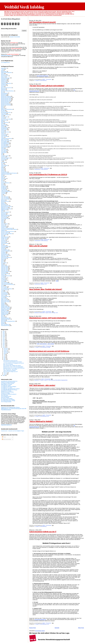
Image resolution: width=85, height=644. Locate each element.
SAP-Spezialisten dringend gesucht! (42, 22)
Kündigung (3, 187)
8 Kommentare (47, 379)
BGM (2, 107)
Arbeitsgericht (4, 79)
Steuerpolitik (4, 258)
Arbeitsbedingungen (5, 78)
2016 (4, 339)
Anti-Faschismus (5, 76)
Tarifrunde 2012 (4, 269)
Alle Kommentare (7, 439)
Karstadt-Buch (4, 172)
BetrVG (3, 106)
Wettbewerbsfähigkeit (6, 319)
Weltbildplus (4, 315)
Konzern (3, 182)
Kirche (2, 180)
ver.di (46, 284)
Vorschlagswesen (5, 296)
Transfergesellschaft (5, 276)
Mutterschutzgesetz (5, 212)
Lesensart (3, 194)
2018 (2, 70)
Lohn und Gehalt (5, 198)
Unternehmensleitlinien (6, 283)
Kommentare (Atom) (40, 631)
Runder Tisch (4, 239)
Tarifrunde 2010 (4, 268)
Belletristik (3, 90)
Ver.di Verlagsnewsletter (6, 402)
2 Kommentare (46, 168)
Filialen (3, 133)
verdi (57, 281)
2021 (4, 333)
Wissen (3, 322)
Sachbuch (3, 240)
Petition (3, 220)
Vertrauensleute (4, 294)
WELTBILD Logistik (5, 308)
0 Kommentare (46, 240)
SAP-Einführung (43, 80)
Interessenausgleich (5, 158)
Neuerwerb (3, 214)
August (5, 353)
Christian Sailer (4, 117)
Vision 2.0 (3, 295)
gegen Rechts (4, 140)
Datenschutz (4, 120)
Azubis (3, 87)
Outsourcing (4, 217)
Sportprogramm (4, 254)
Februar (5, 373)
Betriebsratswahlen (5, 102)
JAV (2, 163)
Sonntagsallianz (5, 250)
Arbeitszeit (3, 82)
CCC (2, 116)
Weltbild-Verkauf (5, 314)
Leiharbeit (42, 284)
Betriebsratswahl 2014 (6, 100)
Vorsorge (3, 297)
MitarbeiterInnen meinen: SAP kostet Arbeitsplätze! (48, 318)
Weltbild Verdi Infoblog (24, 7)
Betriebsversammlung (6, 105)
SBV (2, 244)
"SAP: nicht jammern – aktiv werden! (45, 344)
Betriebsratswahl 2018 (6, 101)
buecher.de (3, 111)
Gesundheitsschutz (5, 146)
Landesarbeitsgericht (6, 191)
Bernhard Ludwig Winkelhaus (7, 91)
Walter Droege (4, 300)
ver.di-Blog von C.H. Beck (7, 388)
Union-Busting (4, 282)
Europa (3, 131)
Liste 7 (3, 196)
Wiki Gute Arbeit (5, 395)
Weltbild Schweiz (5, 313)
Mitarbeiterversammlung (6, 207)
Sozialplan (3, 252)
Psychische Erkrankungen (7, 228)
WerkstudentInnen (5, 318)
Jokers (3, 164)
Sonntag (3, 249)
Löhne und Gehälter (5, 199)
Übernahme (4, 278)
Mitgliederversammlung (6, 209)
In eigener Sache (48, 313)
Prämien (42, 380)
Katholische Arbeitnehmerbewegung (9, 173)
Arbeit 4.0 (3, 77)
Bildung (3, 108)
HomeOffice (4, 151)
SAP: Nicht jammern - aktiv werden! (42, 385)
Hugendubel (4, 152)
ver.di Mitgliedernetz (5, 62)
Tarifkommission (5, 266)
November (6, 350)
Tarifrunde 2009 (4, 267)
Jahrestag (3, 162)
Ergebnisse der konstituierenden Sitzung (10, 407)
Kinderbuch (4, 178)
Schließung (4, 245)
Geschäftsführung (5, 144)
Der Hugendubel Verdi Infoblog (8, 400)
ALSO (2, 74)
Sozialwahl (3, 253)
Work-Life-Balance (5, 324)
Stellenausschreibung (6, 257)
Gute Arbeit (4, 149)
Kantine (3, 169)
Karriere (3, 171)
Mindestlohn (4, 204)
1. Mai (2, 69)
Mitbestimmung (4, 208)
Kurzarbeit (3, 189)
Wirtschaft (3, 320)
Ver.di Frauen (4, 287)
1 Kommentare (48, 79)
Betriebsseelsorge (5, 103)
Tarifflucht (3, 265)
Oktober (5, 351)
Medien (3, 202)
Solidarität (3, 248)
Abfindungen (4, 71)
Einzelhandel (4, 129)
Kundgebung (4, 186)
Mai (5, 357)
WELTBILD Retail (5, 311)
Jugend (3, 167)
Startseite (57, 628)
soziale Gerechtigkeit (6, 251)
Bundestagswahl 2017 (6, 112)
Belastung (3, 89)
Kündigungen (4, 188)
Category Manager (5, 115)
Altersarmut (4, 75)
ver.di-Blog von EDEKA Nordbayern (9, 394)
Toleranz (3, 275)
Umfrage (54, 313)
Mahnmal (3, 200)
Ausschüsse (4, 85)
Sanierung (3, 242)
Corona (3, 118)
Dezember (6, 348)
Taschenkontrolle (5, 274)
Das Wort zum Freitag (6, 119)
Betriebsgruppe (4, 93)
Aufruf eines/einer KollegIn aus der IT (43, 532)
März (5, 359)
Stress (2, 262)
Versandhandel (4, 293)
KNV (2, 181)
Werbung (3, 317)
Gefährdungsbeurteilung (6, 138)
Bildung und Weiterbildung (7, 109)
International (4, 159)
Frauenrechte (4, 134)
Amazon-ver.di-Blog (5, 393)
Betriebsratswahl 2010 (6, 98)
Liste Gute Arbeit (5, 197)
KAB (2, 168)
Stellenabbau (4, 256)
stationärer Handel (5, 255)
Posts (4, 437)
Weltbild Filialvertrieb (6, 307)
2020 (4, 334)
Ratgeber (3, 230)
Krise (2, 184)
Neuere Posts (32, 628)
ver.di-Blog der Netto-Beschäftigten (9, 387)
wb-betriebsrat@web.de (40, 620)
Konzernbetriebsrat (5, 183)
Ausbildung (3, 84)
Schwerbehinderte (5, 247)
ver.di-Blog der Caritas (6, 385)
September (6, 352)
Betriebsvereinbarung (6, 104)
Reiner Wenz (4, 235)
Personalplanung (5, 218)
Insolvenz (3, 157)
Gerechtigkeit (4, 142)
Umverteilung (4, 280)
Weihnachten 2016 (5, 302)
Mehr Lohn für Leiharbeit (38, 246)
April (5, 358)
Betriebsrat (37, 313)
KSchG (3, 185)
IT (35, 80)
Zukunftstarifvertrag (5, 325)
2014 (4, 342)
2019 (4, 335)
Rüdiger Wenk (4, 238)
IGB (2, 154)
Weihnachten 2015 (5, 301)
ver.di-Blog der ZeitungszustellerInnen (9, 381)
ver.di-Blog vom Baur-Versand (8, 383)
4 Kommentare (48, 415)
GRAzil (3, 148)
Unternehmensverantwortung (7, 284)
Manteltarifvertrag (5, 201)
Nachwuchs (4, 213)
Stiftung (3, 260)
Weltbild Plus (4, 310)
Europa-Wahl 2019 (5, 132)
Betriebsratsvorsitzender (6, 97)
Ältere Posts (81, 628)
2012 (4, 344)
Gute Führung (4, 150)
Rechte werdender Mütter (7, 234)
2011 (4, 346)
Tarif (2, 264)
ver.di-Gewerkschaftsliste (6, 289)
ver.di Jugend (4, 288)
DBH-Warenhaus (5, 122)
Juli (4, 355)
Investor (3, 160)
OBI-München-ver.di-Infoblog (7, 392)
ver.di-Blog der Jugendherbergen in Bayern (10, 389)
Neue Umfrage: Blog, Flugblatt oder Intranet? (46, 289)
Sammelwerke (4, 241)
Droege (3, 127)
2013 (4, 343)
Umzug (3, 281)
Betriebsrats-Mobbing (6, 96)
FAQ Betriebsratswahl (6, 410)
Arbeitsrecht (4, 80)
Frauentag (3, 135)
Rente (2, 236)
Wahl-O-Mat (4, 298)
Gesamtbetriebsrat (5, 143)
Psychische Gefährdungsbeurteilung (9, 229)
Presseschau (4, 226)
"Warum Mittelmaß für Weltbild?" (41, 421)
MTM (2, 211)
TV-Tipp (3, 277)
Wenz (2, 316)
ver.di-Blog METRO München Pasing (9, 390)
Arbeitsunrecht (4, 81)
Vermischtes (4, 292)
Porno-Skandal (4, 224)
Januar (5, 374)
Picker (2, 222)
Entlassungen (4, 130)
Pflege (2, 221)
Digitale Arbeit (4, 125)
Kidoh (2, 177)
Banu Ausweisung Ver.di (6, 88)
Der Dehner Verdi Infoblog (7, 398)
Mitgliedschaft (4, 210)
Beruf (2, 92)
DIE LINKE (3, 124)
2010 (4, 347)
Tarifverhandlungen (5, 271)
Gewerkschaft (37, 169)
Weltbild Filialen (4, 306)
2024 (4, 331)
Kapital (3, 170)
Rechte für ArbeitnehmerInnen (8, 231)
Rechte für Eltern (5, 233)
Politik (2, 223)
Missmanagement (5, 205)
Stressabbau (4, 263)
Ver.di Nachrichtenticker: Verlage (8, 401)
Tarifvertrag (4, 273)
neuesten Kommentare (15, 37)
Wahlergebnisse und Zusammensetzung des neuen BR (14, 409)
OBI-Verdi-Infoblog (5, 397)
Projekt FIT (38, 80)
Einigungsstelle (4, 128)
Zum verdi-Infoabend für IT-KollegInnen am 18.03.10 (48, 174)
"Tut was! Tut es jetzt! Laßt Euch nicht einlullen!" (47, 86)
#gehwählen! (4, 68)
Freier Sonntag (4, 136)
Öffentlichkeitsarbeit (5, 215)
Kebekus (3, 176)
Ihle (2, 155)
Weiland (3, 303)
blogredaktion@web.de (6, 55)
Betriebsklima (4, 94)
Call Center (4, 114)
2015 (4, 341)
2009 (4, 375)
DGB (2, 123)
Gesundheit (4, 145)
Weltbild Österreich (5, 309)
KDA (2, 175)
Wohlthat (3, 323)
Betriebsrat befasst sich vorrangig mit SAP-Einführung (49, 351)
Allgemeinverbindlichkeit (6, 72)
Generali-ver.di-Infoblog (6, 391)
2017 (4, 338)
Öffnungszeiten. (4, 216)
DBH (2, 121)
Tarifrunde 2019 (4, 270)
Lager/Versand (4, 190)
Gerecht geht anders (6, 141)
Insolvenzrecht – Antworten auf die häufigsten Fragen (13, 431)
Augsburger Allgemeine (6, 83)
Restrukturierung (5, 237)
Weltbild (3, 304)
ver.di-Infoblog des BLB (6, 396)
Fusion (3, 137)
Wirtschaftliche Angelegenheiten (61, 380)
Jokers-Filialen (4, 165)
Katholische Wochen (6, 174)
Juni (5, 356)
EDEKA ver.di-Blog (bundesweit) (8, 382)
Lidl (2, 195)
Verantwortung (4, 290)
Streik (2, 261)
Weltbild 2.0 (4, 305)
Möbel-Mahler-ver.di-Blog (7, 384)
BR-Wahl (3, 110)
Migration (3, 203)
